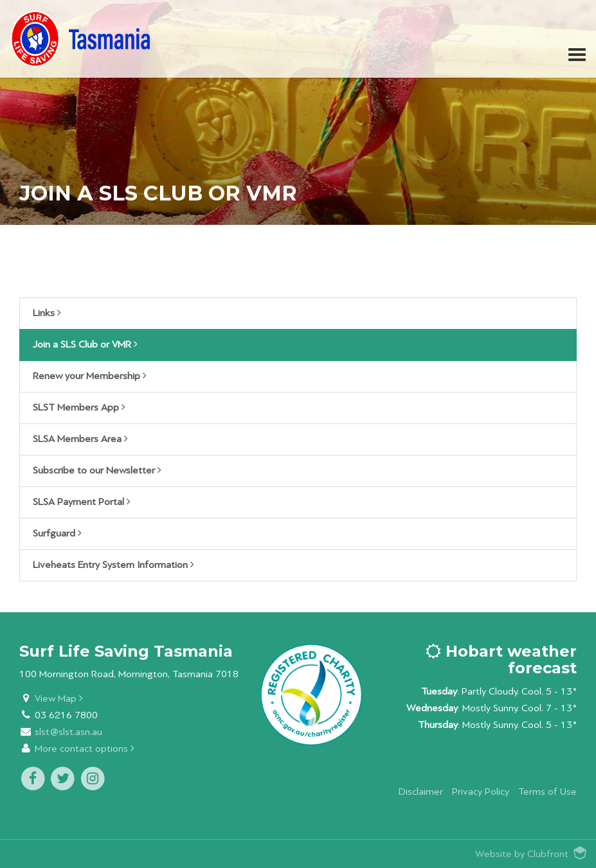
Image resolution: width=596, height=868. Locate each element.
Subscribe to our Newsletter (97, 470)
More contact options (85, 749)
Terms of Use (547, 792)
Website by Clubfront (522, 854)
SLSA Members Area (80, 439)
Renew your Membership (90, 376)
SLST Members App (79, 407)
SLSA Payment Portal (82, 502)
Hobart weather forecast (501, 660)
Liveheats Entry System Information (113, 565)
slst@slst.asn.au (68, 732)
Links (47, 313)
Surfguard (57, 533)
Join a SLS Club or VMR (85, 344)
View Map (59, 699)
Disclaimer (421, 792)
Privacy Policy (481, 792)
